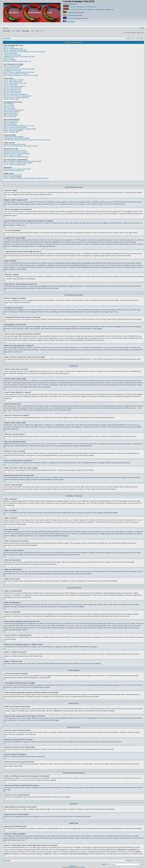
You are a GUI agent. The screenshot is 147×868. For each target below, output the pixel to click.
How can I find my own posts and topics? (16, 157)
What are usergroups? (10, 124)
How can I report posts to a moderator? (16, 94)
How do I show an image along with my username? (19, 72)
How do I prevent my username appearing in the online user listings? (25, 52)
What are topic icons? (10, 116)
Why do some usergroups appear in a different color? (20, 129)
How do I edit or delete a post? (13, 82)
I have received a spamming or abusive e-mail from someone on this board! (27, 140)
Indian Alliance (69, 22)
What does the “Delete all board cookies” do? (17, 61)
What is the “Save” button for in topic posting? (18, 96)
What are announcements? (12, 112)
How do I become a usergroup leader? (15, 127)
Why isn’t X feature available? (13, 177)
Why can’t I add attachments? (13, 91)
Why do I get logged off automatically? (15, 50)
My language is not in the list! (12, 71)
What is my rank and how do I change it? (16, 74)
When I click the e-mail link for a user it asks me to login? (21, 75)
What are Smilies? (9, 107)
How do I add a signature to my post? (15, 83)
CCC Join (69, 7)
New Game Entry (81, 7)
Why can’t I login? (9, 47)
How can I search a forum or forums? (15, 150)
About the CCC (91, 9)
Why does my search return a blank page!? (17, 154)
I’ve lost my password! (10, 53)
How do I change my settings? (13, 66)
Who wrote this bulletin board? (13, 175)
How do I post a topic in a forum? (14, 80)
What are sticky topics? (11, 113)
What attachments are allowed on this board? (17, 169)
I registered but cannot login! (12, 55)
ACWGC (18, 31)
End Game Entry (91, 7)
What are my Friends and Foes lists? (15, 144)
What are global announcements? (14, 110)
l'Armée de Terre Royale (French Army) (76, 18)
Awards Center (100, 9)
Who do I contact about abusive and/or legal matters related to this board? (26, 178)
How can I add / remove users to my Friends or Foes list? (21, 146)
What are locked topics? (11, 115)
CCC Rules (79, 9)
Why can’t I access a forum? (12, 90)
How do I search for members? (13, 155)
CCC (42, 31)
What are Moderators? (10, 123)
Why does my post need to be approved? (16, 98)
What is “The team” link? (11, 132)
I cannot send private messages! (13, 137)
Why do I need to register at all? (13, 48)
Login (6, 28)
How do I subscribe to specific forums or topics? (18, 163)
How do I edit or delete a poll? (13, 88)
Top (4, 196)
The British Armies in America (73, 12)
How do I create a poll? (11, 85)
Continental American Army (73, 15)
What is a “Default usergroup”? (13, 131)
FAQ (85, 9)
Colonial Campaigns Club (70, 4)
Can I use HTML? (9, 105)
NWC (14, 31)
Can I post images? (9, 108)
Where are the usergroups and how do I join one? (19, 126)
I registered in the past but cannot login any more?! (19, 57)
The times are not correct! (11, 67)
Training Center (110, 9)
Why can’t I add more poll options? (14, 86)
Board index (7, 38)
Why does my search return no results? (16, 152)
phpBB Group (58, 828)
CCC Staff (73, 9)
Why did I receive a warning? (12, 93)
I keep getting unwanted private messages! (17, 138)
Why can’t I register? (10, 60)
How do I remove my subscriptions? (14, 165)
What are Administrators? (11, 121)
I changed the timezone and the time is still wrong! (19, 69)
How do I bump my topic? (11, 99)
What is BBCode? (9, 104)
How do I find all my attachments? (14, 171)
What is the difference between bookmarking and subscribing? (23, 161)
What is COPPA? (9, 58)
